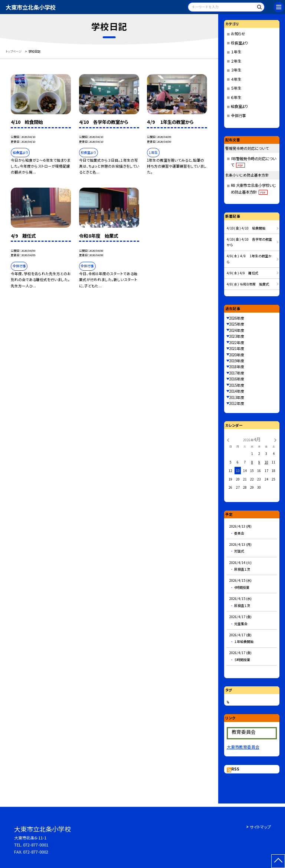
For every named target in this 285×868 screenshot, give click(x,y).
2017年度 (237, 373)
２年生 (236, 61)
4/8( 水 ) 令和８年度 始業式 (248, 284)
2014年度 (237, 391)
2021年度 (237, 349)
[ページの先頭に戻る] (278, 861)
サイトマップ (260, 827)
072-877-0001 (36, 845)
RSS (235, 769)
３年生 (236, 70)
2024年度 (237, 330)
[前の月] (228, 439)
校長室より (239, 43)
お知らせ (238, 34)
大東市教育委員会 (243, 747)
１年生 (236, 52)
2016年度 (237, 379)
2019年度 (237, 361)
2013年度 (237, 397)
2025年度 (237, 324)
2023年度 (237, 336)
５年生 (236, 88)
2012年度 (237, 403)
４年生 (236, 79)
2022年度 (237, 343)
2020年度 (237, 355)
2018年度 (237, 367)
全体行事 (238, 115)
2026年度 (237, 318)
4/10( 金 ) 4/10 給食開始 (246, 228)
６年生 (236, 97)
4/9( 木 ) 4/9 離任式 (243, 273)
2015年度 (237, 385)
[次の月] (275, 439)
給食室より (239, 106)
